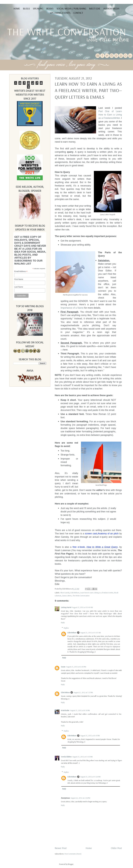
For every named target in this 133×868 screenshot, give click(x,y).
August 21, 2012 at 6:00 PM (76, 667)
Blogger (71, 864)
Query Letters (67, 596)
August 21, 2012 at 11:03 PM (82, 757)
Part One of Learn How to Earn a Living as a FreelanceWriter (110, 115)
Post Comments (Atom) (73, 854)
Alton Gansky (65, 593)
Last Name (19, 287)
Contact (78, 13)
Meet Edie (95, 9)
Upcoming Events (60, 13)
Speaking (38, 9)
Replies (66, 628)
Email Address (21, 271)
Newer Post (61, 848)
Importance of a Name (72, 308)
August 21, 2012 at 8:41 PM (90, 736)
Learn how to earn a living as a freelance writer (97, 593)
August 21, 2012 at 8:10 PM (80, 710)
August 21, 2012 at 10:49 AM (82, 607)
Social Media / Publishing (71, 9)
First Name (19, 279)
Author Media (111, 9)
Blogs (26, 9)
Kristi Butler (65, 710)
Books (50, 9)
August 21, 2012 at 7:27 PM (83, 692)
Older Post (116, 848)
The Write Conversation (81, 596)
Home (17, 9)
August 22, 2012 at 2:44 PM (80, 798)
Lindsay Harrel (66, 607)
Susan (63, 667)
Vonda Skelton (66, 757)
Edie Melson (75, 593)
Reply (63, 622)
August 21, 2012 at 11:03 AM (90, 633)
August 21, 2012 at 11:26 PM (90, 777)
